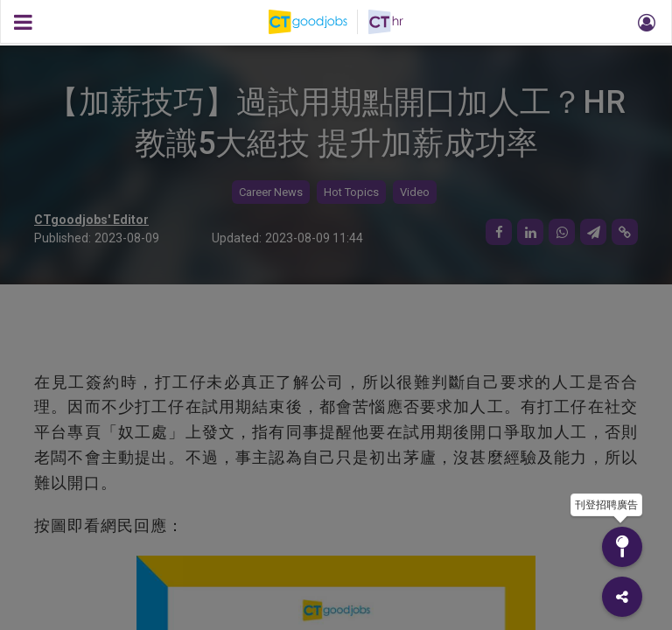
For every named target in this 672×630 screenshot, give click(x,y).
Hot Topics (351, 192)
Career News (271, 192)
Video (415, 192)
